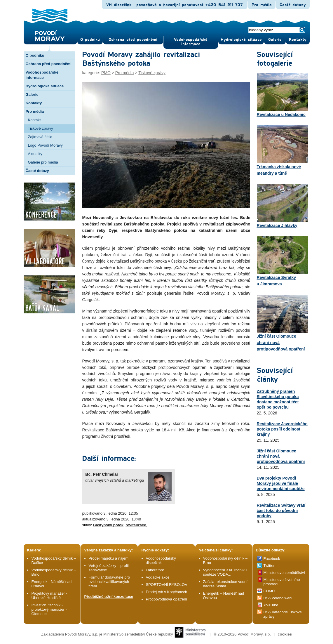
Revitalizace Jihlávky (282, 206)
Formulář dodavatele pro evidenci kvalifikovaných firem (109, 582)
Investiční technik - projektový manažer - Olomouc (49, 609)
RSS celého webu (279, 598)
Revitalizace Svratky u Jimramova (282, 261)
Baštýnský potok (108, 525)
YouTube (271, 605)
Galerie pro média (43, 162)
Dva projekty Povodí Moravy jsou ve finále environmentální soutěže (281, 483)
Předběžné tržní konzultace (109, 597)
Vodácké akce (158, 577)
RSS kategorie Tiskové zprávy (283, 614)
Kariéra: (34, 550)
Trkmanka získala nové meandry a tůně (282, 150)
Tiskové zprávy (41, 128)
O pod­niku (90, 40)
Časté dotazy (293, 5)
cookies (285, 634)
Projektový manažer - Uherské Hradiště (49, 596)
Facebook (272, 559)
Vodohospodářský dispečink (161, 560)
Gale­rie (275, 40)
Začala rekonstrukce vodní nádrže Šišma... (225, 584)
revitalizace (136, 525)
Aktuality (35, 154)
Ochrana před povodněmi (49, 64)
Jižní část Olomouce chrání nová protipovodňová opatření (282, 323)
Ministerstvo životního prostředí (282, 582)
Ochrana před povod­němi (133, 40)
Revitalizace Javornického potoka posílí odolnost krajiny (282, 429)
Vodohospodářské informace (191, 42)
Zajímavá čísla (40, 137)
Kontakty (34, 103)
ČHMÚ (269, 591)
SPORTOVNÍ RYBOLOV (167, 585)
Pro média (262, 5)
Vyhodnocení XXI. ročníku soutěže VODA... (225, 572)
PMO (106, 73)
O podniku (35, 55)
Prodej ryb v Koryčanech (167, 592)
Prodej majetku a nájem (109, 558)
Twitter (269, 566)
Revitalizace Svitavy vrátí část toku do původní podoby (281, 511)
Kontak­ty (298, 40)
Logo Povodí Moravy (45, 145)
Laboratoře (155, 570)
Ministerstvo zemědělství (284, 573)
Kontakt (34, 120)
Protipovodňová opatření (167, 599)
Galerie (32, 94)
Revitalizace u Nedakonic (282, 95)
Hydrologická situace (241, 40)
